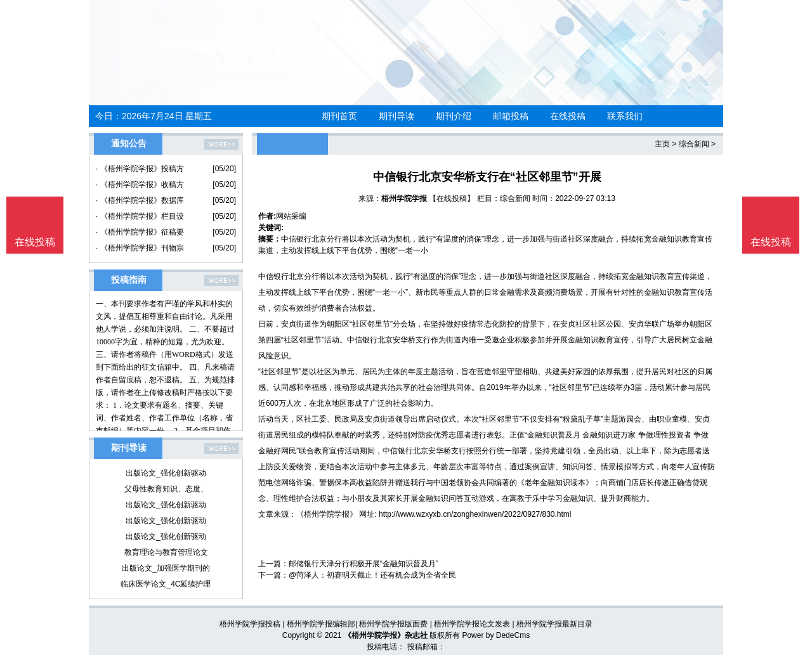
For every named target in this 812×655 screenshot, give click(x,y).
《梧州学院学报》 (327, 514)
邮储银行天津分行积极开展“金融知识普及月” (363, 564)
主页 (662, 144)
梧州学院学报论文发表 (472, 624)
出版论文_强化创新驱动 (166, 473)
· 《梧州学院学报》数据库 (140, 200)
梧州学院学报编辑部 (321, 624)
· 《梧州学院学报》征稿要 (140, 232)
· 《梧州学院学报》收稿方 (140, 185)
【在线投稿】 (452, 198)
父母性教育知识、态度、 (166, 489)
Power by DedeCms (496, 635)
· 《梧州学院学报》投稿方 (140, 169)
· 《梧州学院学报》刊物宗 (140, 248)
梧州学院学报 (404, 198)
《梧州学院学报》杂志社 (386, 635)
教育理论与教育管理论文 (166, 552)
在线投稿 (568, 116)
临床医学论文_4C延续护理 (166, 584)
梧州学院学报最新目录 (554, 624)
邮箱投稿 (511, 116)
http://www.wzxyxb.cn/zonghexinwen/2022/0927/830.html (475, 514)
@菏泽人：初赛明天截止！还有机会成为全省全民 (372, 575)
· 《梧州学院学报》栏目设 (140, 216)
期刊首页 (339, 116)
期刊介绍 (454, 116)
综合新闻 (694, 144)
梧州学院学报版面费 (393, 624)
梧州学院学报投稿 (250, 624)
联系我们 (625, 116)
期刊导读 (396, 116)
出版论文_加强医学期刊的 (166, 568)
